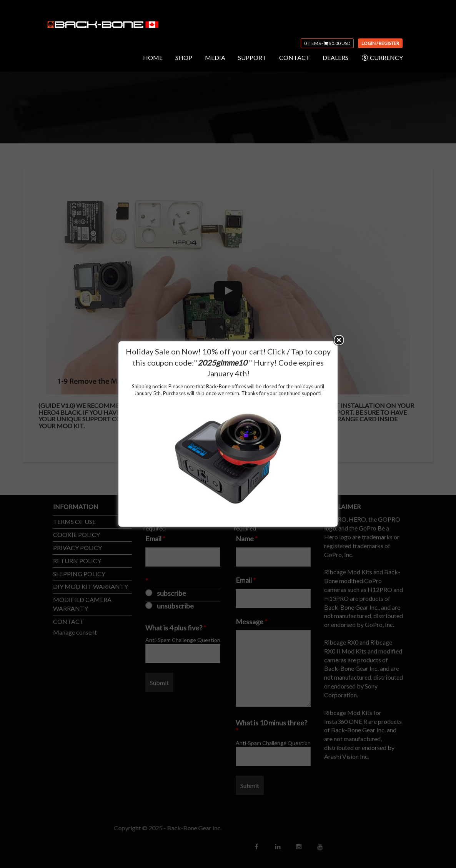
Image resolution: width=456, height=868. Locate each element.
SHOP (184, 57)
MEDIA (215, 57)
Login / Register (380, 43)
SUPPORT (252, 57)
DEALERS (335, 57)
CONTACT (295, 57)
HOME (153, 57)
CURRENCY (382, 58)
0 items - (327, 43)
